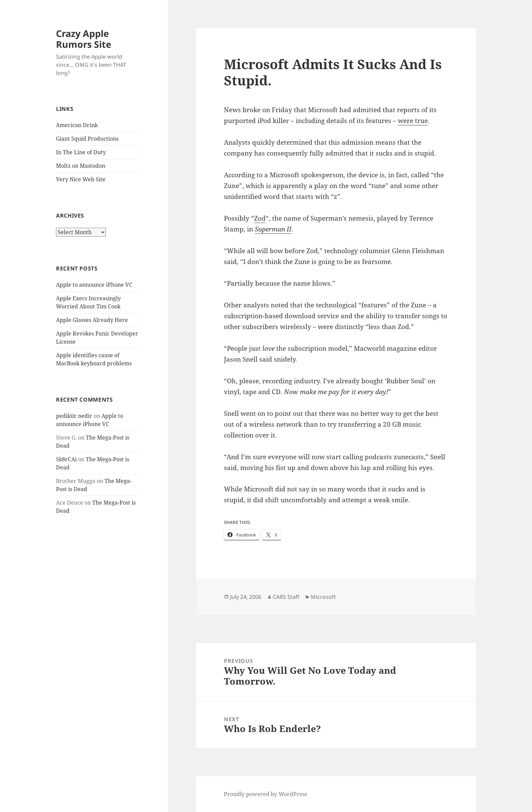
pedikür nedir (74, 416)
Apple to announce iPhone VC (94, 285)
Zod (260, 218)
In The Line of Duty (81, 152)
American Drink (77, 125)
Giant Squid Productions (87, 139)
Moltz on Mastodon (81, 166)
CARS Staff (286, 597)
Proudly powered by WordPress (265, 794)
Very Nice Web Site (81, 179)
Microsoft (323, 597)
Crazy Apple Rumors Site (84, 39)
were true (413, 121)
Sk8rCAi (66, 459)
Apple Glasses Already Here (92, 320)
